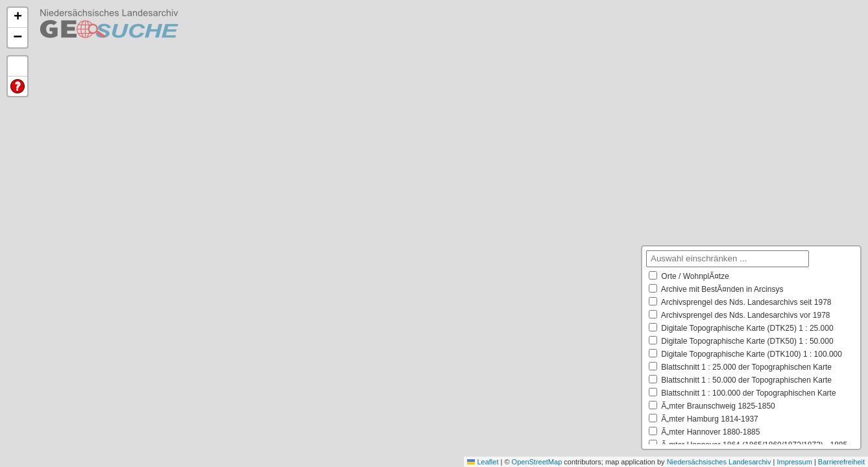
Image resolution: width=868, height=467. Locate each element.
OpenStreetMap (537, 462)
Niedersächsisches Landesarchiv (719, 462)
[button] (18, 18)
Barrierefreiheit (841, 462)
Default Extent (18, 66)
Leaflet (483, 462)
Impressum (794, 462)
